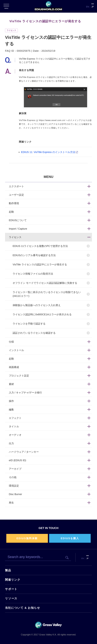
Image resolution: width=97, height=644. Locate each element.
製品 (8, 570)
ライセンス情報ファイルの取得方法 (33, 274)
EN (88, 7)
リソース (11, 598)
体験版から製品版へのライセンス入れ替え (37, 305)
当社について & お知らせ (23, 608)
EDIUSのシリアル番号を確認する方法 (34, 255)
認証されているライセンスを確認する (34, 333)
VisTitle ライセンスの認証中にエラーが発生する (40, 264)
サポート (11, 589)
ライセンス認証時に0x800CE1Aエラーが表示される (42, 314)
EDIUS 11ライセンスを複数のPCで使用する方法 (40, 246)
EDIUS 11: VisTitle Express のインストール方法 (48, 152)
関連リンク (13, 580)
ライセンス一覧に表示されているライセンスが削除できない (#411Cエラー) (47, 294)
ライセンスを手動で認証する (29, 324)
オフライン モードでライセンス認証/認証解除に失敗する (45, 283)
